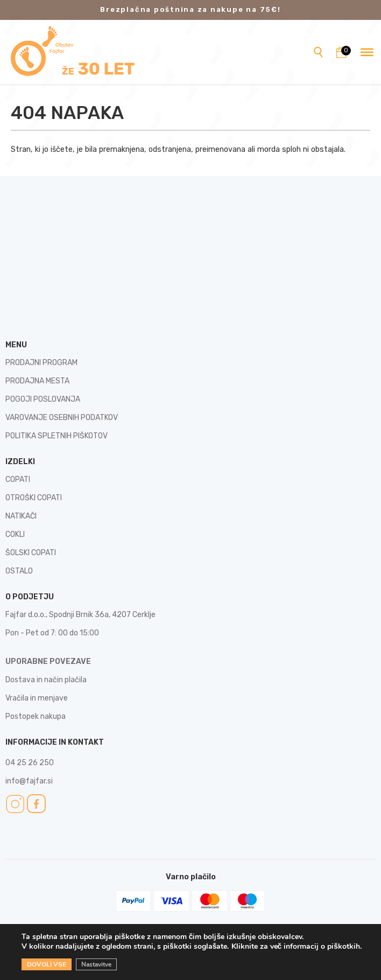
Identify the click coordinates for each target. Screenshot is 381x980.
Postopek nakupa (36, 716)
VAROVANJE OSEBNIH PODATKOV (62, 418)
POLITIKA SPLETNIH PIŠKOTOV (57, 436)
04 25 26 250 (30, 763)
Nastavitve (96, 964)
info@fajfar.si (29, 781)
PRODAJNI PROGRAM (41, 363)
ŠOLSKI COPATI (31, 553)
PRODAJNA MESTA (37, 381)
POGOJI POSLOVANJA (43, 399)
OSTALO (19, 571)
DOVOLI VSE (47, 964)
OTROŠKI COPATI (34, 498)
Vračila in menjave (37, 698)
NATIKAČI (21, 516)
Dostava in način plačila (46, 680)
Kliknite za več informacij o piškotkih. (297, 946)
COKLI (15, 534)
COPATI (18, 479)
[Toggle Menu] (367, 52)
